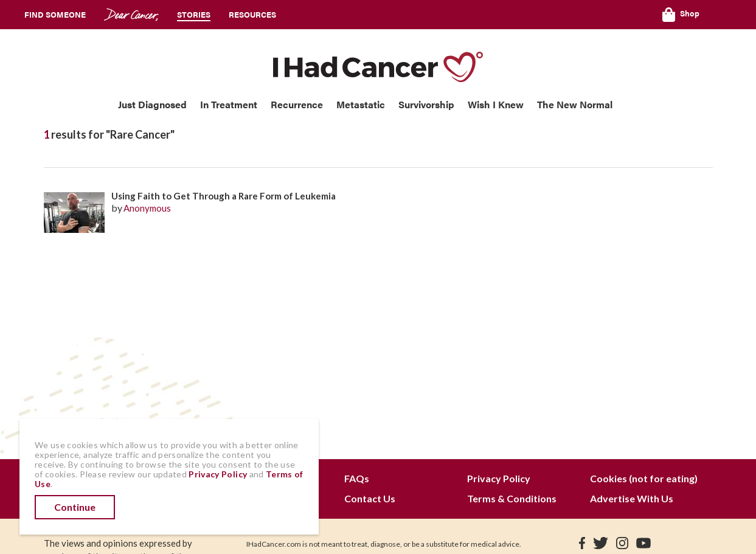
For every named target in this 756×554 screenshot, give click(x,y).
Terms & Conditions (512, 498)
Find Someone (55, 14)
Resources (252, 14)
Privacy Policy (499, 478)
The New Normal (575, 104)
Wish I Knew (496, 104)
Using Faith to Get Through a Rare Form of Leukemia (224, 196)
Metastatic (361, 104)
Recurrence (297, 104)
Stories (194, 14)
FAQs (357, 478)
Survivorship (426, 104)
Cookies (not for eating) (644, 478)
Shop (681, 15)
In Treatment (229, 104)
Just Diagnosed (152, 104)
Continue (75, 507)
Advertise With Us (632, 498)
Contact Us (370, 498)
